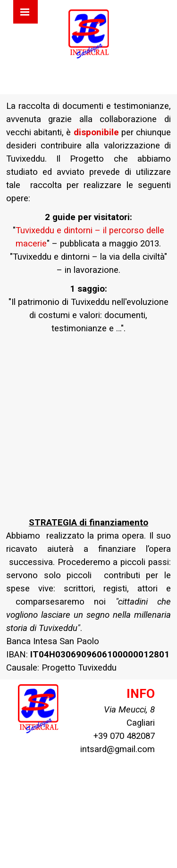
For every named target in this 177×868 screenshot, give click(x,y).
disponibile (96, 132)
